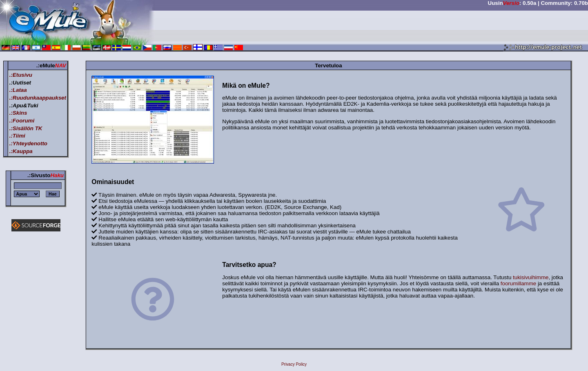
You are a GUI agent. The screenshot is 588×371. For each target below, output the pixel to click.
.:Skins (18, 113)
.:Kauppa (21, 151)
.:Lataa (18, 90)
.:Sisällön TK (26, 128)
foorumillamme (518, 283)
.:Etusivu (21, 75)
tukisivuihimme (531, 277)
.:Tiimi (17, 136)
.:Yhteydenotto (28, 143)
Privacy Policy (294, 364)
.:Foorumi (22, 121)
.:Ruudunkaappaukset (38, 98)
